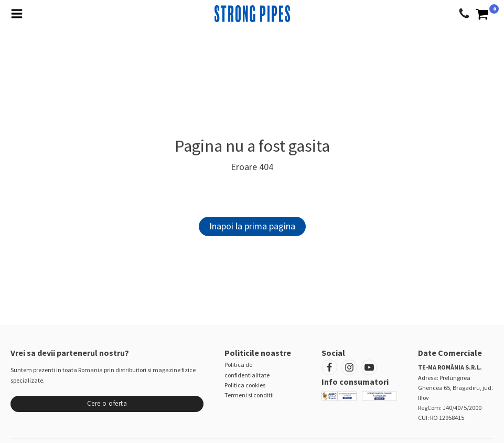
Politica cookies (245, 385)
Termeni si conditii (249, 395)
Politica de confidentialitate (247, 370)
